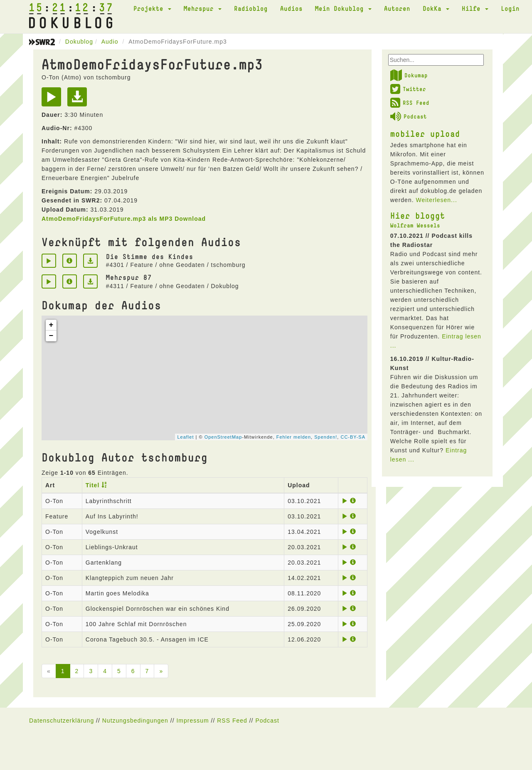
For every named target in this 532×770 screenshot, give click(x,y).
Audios (291, 8)
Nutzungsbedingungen (135, 721)
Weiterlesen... (436, 200)
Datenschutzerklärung (62, 721)
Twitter (408, 89)
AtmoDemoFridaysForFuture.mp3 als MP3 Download (124, 219)
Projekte (152, 8)
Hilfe (475, 8)
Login (510, 8)
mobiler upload (425, 133)
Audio (110, 42)
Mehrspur (203, 8)
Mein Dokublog (343, 8)
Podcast (409, 116)
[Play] (53, 100)
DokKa (436, 8)
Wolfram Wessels (415, 225)
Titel (93, 485)
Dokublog (79, 42)
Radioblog (251, 8)
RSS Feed (410, 103)
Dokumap (409, 75)
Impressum (192, 721)
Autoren (397, 8)
